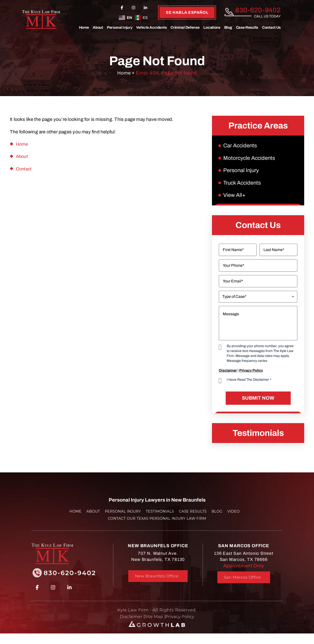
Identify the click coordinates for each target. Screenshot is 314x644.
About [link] (22, 156)
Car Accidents (241, 146)
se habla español (187, 12)
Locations (212, 28)
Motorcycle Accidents (250, 159)
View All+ (235, 199)
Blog (228, 28)
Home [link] (22, 144)
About (98, 28)
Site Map (154, 622)
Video (237, 516)
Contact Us (271, 28)
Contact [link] (24, 169)
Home (84, 28)
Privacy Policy (251, 375)
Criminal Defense (185, 28)
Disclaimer (228, 375)
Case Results (247, 28)
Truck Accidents (243, 186)
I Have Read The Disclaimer (249, 384)
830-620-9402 (258, 10)
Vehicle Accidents (151, 28)
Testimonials (160, 516)
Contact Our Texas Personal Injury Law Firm (157, 524)
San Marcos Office (242, 583)
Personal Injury (120, 28)
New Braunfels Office (157, 581)
